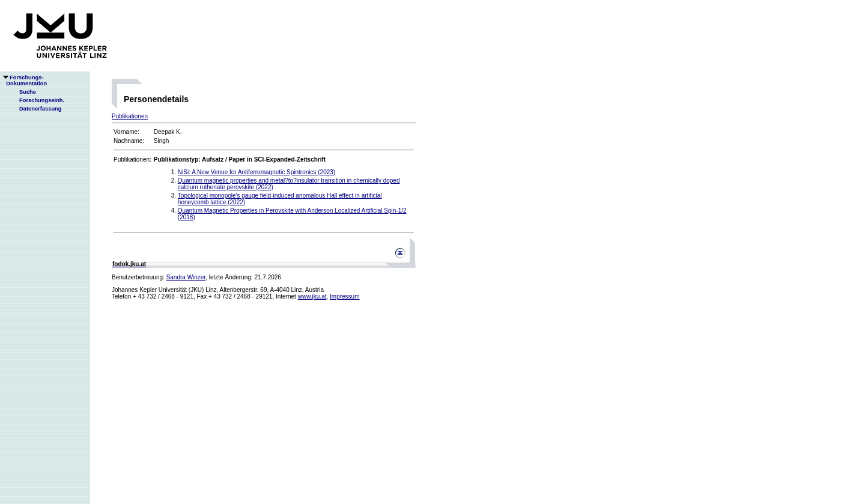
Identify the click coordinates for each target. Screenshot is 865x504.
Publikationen (130, 116)
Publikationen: (132, 159)
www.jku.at (312, 296)
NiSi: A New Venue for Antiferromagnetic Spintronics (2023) (256, 172)
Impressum (344, 296)
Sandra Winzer (186, 277)
